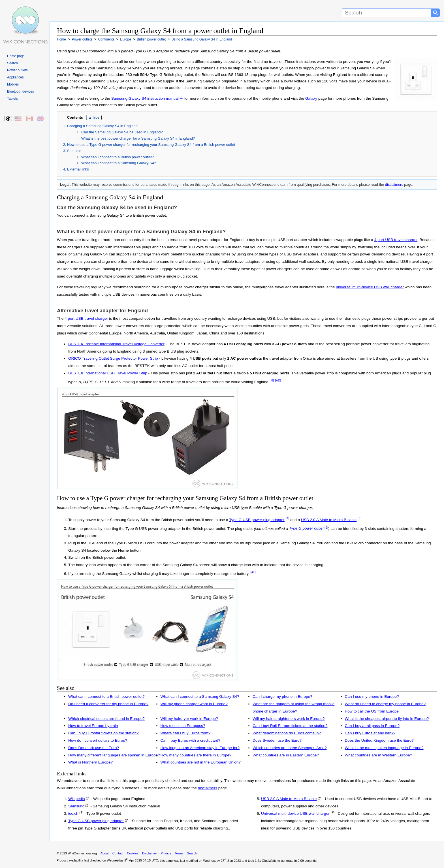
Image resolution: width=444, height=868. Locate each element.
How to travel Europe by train (93, 726)
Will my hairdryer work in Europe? (189, 719)
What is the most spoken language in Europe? (384, 748)
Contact (118, 853)
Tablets (12, 99)
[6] (272, 380)
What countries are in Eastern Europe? (286, 755)
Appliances (15, 77)
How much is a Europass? (183, 726)
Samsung (76, 806)
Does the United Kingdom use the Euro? (379, 740)
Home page (16, 56)
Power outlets (17, 70)
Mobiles (13, 84)
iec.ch (73, 813)
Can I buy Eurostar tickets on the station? (103, 733)
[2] (181, 97)
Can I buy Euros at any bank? (370, 733)
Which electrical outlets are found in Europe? (106, 719)
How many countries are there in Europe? (196, 755)
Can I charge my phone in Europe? (282, 697)
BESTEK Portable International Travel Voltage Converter (116, 344)
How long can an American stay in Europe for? (200, 748)
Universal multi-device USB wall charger (295, 813)
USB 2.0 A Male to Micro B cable (329, 520)
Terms (179, 853)
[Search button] (436, 13)
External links (78, 169)
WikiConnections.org (82, 853)
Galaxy (311, 98)
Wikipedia (77, 799)
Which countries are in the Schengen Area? (290, 748)
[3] (326, 527)
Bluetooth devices (21, 91)
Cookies (133, 853)
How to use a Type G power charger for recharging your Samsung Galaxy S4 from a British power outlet (151, 145)
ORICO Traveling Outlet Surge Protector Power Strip (113, 358)
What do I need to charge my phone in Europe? (385, 704)
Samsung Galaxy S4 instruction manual (145, 98)
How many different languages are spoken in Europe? (114, 755)
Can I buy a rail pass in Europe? (372, 726)
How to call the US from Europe (372, 711)
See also (74, 151)
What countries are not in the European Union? (201, 762)
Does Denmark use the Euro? (94, 748)
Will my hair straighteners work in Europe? (289, 719)
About (104, 853)
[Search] (387, 13)
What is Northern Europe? (90, 762)
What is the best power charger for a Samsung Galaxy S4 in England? (138, 138)
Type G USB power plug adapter (257, 520)
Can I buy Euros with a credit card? (191, 740)
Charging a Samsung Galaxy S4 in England (102, 126)
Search (12, 63)
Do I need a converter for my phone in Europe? (108, 704)
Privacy (166, 853)
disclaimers (394, 185)
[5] (359, 518)
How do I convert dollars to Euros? (98, 740)
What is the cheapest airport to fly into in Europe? (387, 719)
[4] (288, 518)
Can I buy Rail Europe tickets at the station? (290, 726)
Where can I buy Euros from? (186, 733)
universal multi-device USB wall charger (370, 287)
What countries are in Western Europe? (379, 755)
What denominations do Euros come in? (287, 733)
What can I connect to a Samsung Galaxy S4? (119, 163)
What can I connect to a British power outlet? (118, 157)
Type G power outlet (306, 528)
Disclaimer (150, 853)
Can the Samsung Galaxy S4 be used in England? (122, 132)
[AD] (278, 380)
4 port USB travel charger (396, 240)
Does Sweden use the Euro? (277, 740)
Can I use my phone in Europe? (372, 697)
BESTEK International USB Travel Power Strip (108, 373)
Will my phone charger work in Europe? (194, 704)
